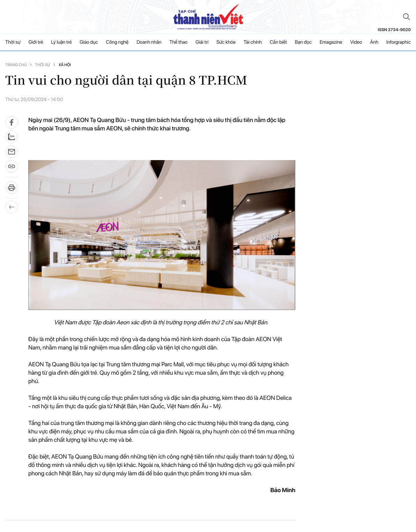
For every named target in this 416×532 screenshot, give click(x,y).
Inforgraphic (399, 42)
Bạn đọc (303, 42)
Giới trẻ (36, 42)
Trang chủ (16, 65)
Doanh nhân (149, 42)
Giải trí (202, 42)
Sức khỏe (226, 42)
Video (356, 42)
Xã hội (64, 65)
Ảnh (374, 42)
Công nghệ (117, 42)
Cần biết (278, 42)
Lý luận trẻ (61, 42)
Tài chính (253, 42)
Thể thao (179, 42)
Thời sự (13, 42)
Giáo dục (89, 42)
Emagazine (331, 42)
